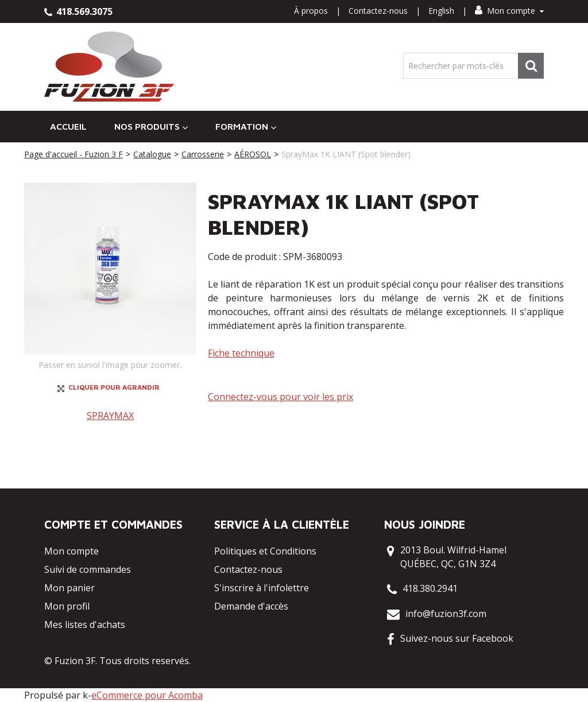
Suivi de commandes (88, 569)
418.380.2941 (430, 588)
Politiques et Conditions (265, 551)
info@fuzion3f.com (446, 614)
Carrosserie (203, 154)
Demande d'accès (251, 606)
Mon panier (69, 588)
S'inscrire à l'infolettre (262, 588)
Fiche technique (241, 353)
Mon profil (67, 606)
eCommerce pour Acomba (147, 695)
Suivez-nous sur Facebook (457, 638)
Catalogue (152, 154)
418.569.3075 (78, 11)
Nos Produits (151, 127)
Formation (246, 127)
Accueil (68, 126)
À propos (311, 11)
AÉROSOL (253, 154)
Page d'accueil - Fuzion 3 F (73, 154)
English (441, 11)
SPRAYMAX (110, 416)
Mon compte (509, 11)
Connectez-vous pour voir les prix (281, 397)
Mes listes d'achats (85, 625)
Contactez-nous (378, 11)
